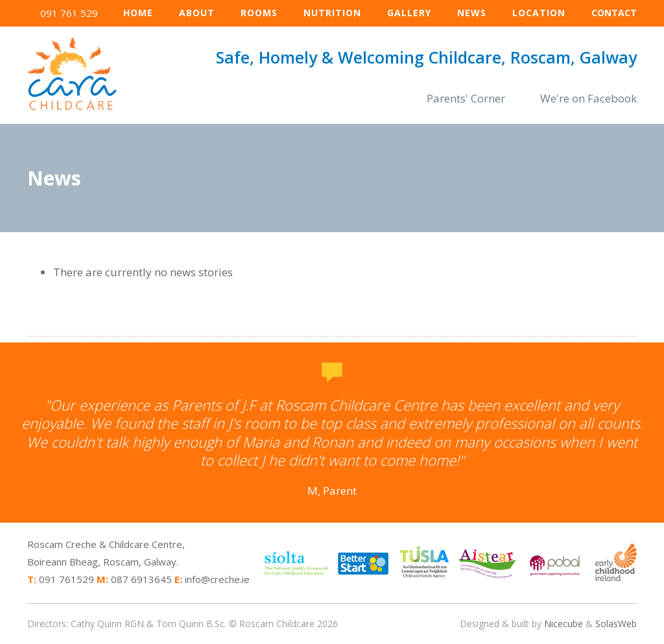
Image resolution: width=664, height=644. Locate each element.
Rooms (259, 13)
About (197, 13)
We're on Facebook (588, 98)
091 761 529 (69, 13)
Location (539, 13)
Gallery (409, 13)
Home (138, 13)
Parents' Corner (466, 98)
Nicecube (563, 624)
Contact (614, 13)
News (472, 13)
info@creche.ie (217, 579)
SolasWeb (616, 624)
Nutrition (332, 13)
